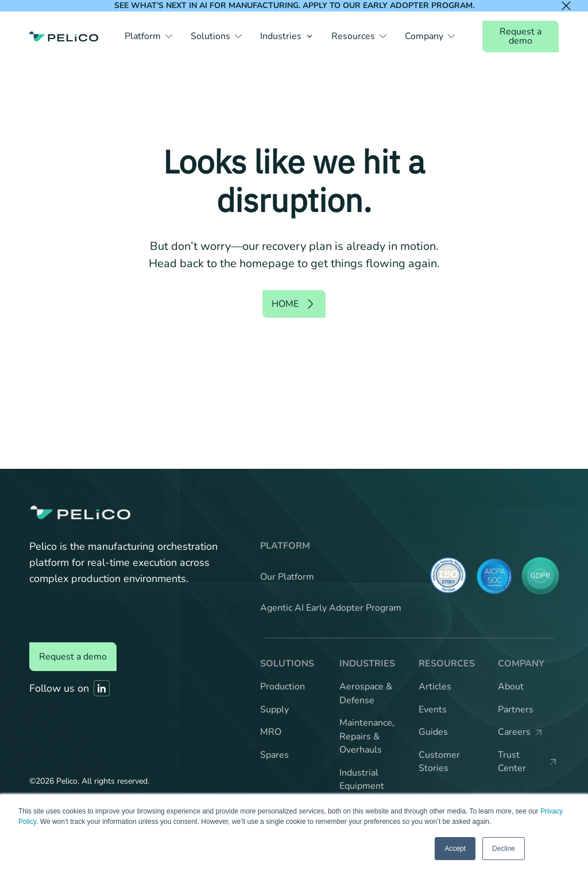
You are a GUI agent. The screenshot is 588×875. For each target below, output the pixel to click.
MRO (271, 732)
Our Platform (287, 577)
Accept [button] (455, 849)
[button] (148, 36)
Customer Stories (439, 762)
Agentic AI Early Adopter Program (331, 608)
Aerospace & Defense (366, 693)
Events (433, 710)
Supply (274, 710)
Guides (433, 732)
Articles (435, 687)
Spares (274, 755)
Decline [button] (504, 849)
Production (283, 687)
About (511, 687)
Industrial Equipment (362, 780)
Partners (516, 710)
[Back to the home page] (64, 36)
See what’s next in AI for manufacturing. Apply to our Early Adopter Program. (294, 5)
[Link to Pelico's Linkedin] (102, 688)
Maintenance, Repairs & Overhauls (367, 736)
